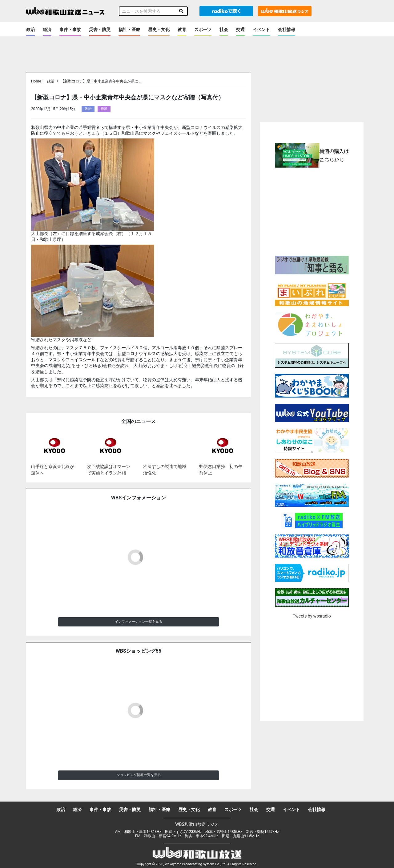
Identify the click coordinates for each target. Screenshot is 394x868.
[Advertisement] (312, 211)
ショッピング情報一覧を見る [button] (139, 775)
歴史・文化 (159, 30)
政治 (30, 30)
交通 (240, 30)
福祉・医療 (129, 30)
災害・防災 (100, 30)
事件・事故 (70, 30)
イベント (261, 30)
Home (36, 81)
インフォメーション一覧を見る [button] (139, 622)
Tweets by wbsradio (312, 616)
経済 (47, 30)
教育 (182, 30)
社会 (224, 30)
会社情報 (287, 30)
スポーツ (203, 30)
